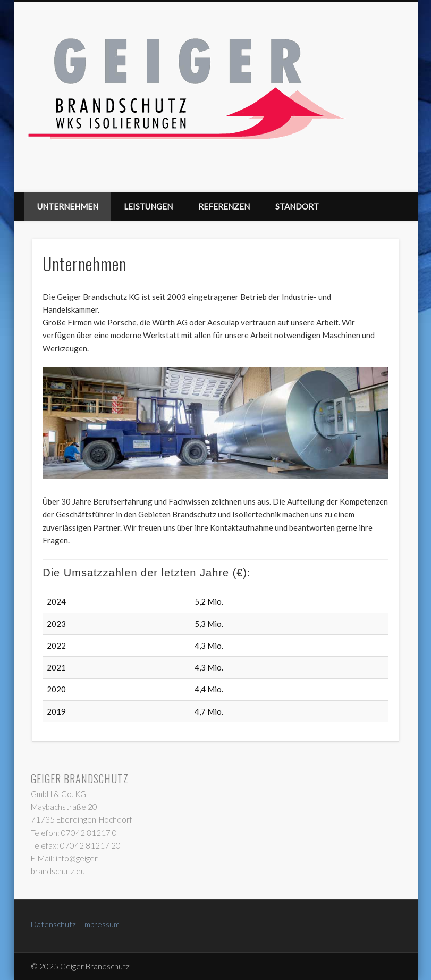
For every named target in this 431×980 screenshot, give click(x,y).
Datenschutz (53, 924)
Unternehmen (68, 206)
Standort (297, 206)
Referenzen (224, 206)
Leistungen (148, 206)
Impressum (101, 924)
